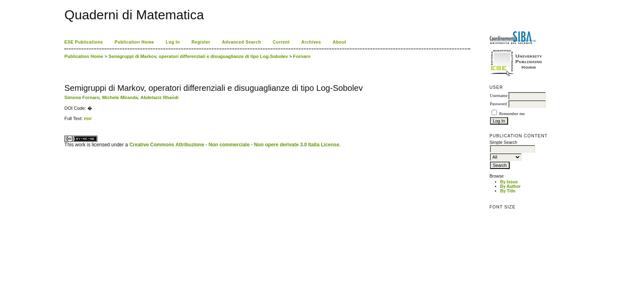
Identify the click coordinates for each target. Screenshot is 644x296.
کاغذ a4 (65, 121)
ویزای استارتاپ (67, 121)
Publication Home (134, 42)
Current (281, 42)
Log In (173, 42)
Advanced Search (242, 42)
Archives (311, 42)
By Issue (509, 182)
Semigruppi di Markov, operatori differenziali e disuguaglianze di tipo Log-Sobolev (198, 56)
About (339, 42)
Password (498, 104)
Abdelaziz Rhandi (160, 97)
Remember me (512, 114)
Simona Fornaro (82, 97)
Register (201, 42)
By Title (508, 191)
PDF (88, 119)
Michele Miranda (120, 97)
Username (499, 96)
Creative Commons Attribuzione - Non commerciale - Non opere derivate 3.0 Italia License (234, 145)
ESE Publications (84, 42)
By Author (511, 186)
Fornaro (302, 56)
